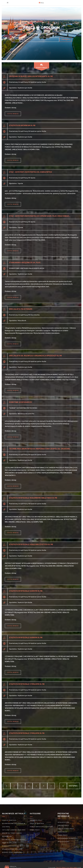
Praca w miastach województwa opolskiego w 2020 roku (14, 824)
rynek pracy (35, 830)
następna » (73, 786)
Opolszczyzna (63, 822)
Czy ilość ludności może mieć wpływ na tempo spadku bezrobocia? (14, 833)
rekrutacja (62, 832)
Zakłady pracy (63, 826)
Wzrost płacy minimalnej (12, 852)
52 (63, 786)
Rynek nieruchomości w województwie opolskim (12, 848)
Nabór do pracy (36, 820)
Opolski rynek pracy (66, 829)
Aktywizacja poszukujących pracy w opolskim (13, 841)
